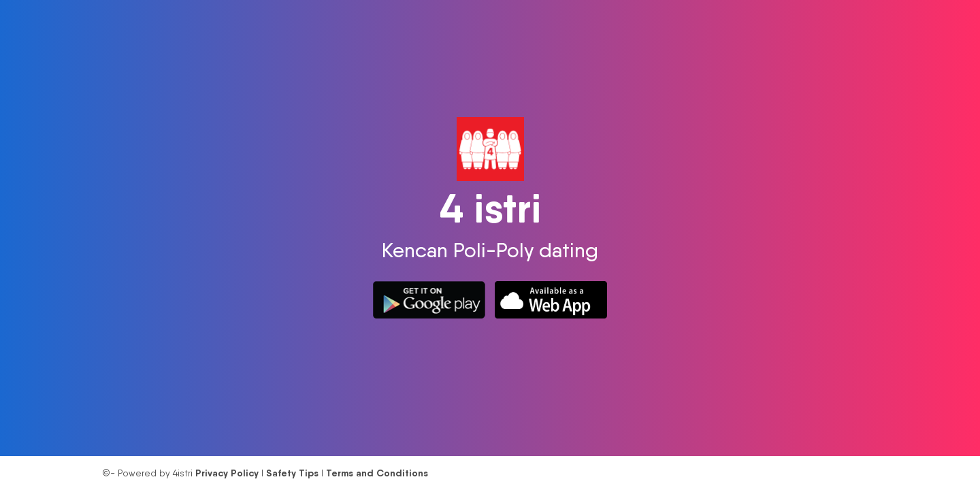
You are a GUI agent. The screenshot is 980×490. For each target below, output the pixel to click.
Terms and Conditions (377, 473)
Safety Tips (292, 473)
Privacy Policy (227, 473)
